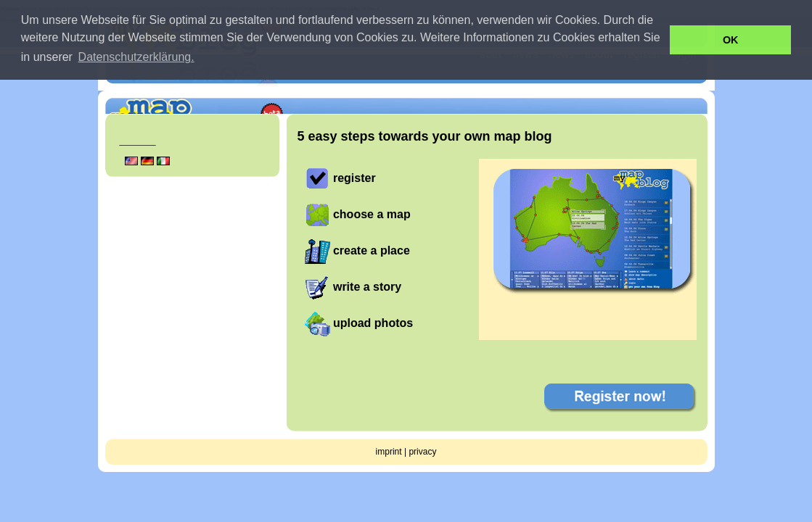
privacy (422, 452)
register (354, 178)
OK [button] (731, 40)
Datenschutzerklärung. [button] (136, 57)
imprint (389, 452)
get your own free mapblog (632, 91)
